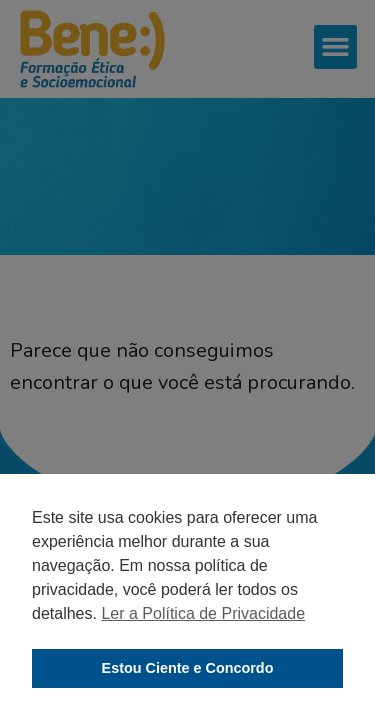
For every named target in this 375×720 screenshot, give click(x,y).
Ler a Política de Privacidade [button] (203, 613)
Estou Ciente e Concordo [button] (188, 668)
